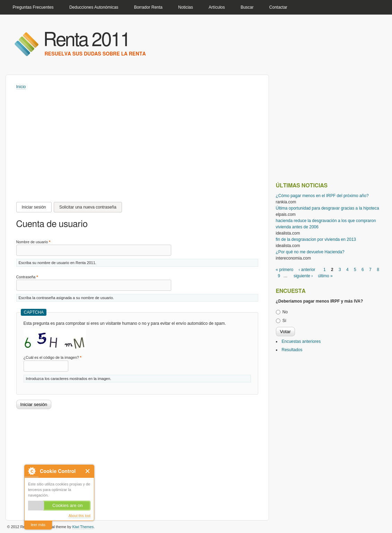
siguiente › (303, 276)
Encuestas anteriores (301, 341)
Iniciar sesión (37, 207)
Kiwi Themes (83, 527)
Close (88, 471)
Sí (284, 321)
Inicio (21, 87)
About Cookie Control (32, 471)
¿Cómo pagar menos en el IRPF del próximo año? (322, 196)
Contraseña (27, 277)
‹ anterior (307, 270)
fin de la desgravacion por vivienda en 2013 (316, 239)
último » (325, 276)
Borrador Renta (148, 7)
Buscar (247, 7)
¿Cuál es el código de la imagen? (53, 357)
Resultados (292, 350)
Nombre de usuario (33, 242)
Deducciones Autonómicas (94, 7)
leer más (38, 525)
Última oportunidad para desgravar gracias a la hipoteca (328, 208)
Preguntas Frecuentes (33, 7)
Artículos (217, 7)
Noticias (186, 7)
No (285, 312)
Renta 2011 (87, 40)
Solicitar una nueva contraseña (88, 207)
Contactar (278, 7)
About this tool (80, 516)
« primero (285, 270)
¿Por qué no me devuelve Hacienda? (310, 252)
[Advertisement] (141, 142)
